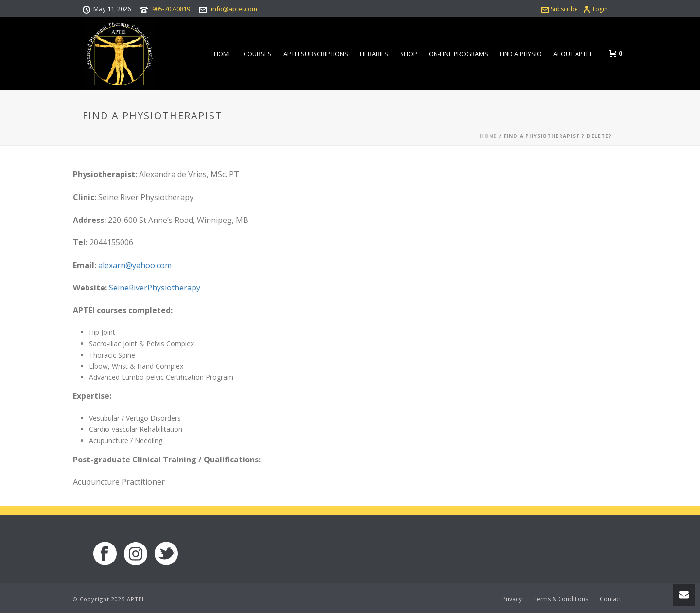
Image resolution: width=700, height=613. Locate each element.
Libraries (374, 54)
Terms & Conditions (561, 599)
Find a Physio (521, 54)
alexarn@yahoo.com (135, 265)
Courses (258, 54)
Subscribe (560, 9)
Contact (611, 599)
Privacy (512, 599)
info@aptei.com (234, 9)
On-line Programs (458, 54)
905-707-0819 (171, 9)
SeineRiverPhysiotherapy (155, 288)
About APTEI (572, 54)
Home (223, 54)
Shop (409, 54)
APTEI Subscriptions (316, 54)
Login (595, 9)
